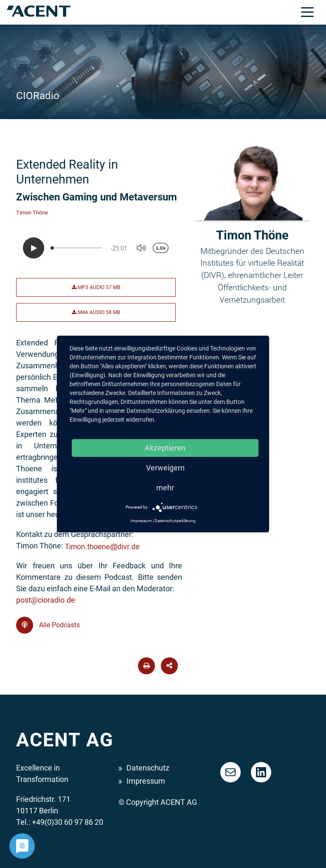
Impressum (146, 781)
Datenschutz (148, 768)
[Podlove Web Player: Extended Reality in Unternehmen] (99, 248)
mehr (165, 488)
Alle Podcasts (48, 625)
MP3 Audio (96, 287)
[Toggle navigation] (307, 11)
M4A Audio (96, 312)
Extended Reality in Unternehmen (67, 172)
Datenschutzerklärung (175, 521)
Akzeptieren (165, 448)
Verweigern (165, 468)
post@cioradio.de (46, 600)
